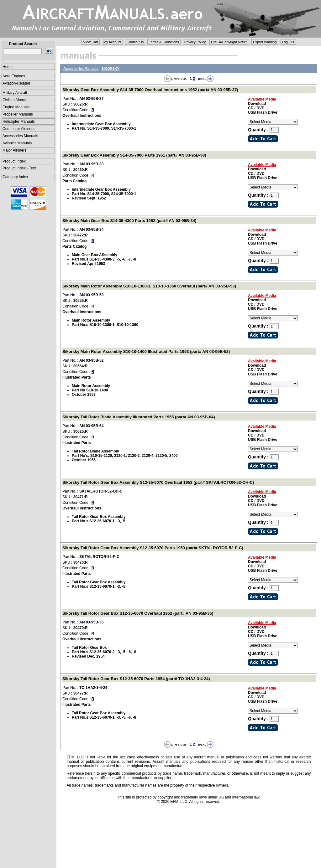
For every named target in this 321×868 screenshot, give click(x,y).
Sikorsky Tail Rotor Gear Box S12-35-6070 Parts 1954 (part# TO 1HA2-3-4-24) (136, 679)
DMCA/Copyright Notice (229, 42)
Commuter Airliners (18, 129)
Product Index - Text (19, 168)
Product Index (14, 161)
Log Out (288, 42)
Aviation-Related (16, 83)
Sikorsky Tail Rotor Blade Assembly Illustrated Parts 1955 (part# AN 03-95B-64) (139, 417)
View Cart (90, 42)
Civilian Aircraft (15, 100)
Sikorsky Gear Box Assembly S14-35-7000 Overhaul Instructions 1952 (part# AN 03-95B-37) (150, 90)
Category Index (15, 177)
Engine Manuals (16, 107)
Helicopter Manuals (19, 121)
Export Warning (265, 42)
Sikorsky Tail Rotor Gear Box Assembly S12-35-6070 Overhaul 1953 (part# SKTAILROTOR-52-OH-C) (158, 482)
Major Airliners (14, 150)
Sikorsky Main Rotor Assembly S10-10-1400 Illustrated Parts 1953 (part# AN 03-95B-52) (146, 351)
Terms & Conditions (164, 42)
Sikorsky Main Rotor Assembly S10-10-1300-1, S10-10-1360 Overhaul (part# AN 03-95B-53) (149, 286)
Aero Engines (14, 76)
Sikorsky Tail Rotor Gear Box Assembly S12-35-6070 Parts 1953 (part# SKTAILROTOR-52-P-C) (153, 548)
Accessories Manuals (20, 136)
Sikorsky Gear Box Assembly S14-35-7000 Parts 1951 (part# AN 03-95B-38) (134, 155)
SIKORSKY (111, 69)
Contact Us (135, 42)
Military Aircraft (15, 93)
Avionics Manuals (17, 143)
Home (8, 67)
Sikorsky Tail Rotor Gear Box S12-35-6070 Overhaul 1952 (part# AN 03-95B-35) (138, 613)
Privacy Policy (195, 42)
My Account (112, 42)
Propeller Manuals (18, 114)
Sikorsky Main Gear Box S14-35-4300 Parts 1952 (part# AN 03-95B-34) (129, 221)
